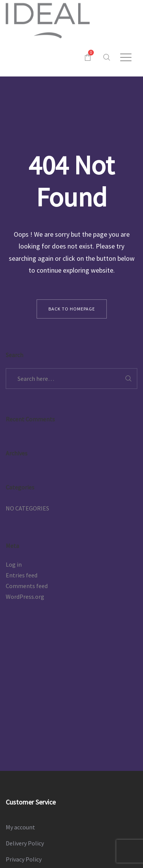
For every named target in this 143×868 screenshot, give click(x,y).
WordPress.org (25, 597)
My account (20, 827)
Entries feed (22, 575)
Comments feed (27, 586)
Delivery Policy (25, 843)
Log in (14, 564)
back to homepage (72, 309)
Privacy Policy (24, 859)
